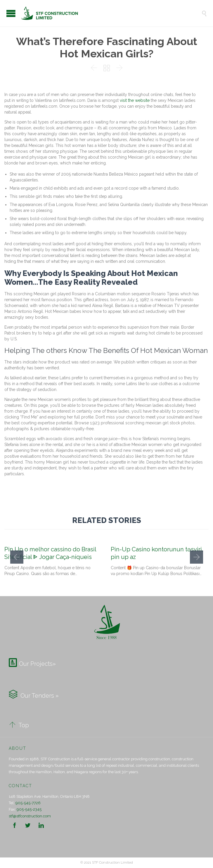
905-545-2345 (29, 809)
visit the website (135, 100)
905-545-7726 (28, 803)
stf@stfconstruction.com (30, 816)
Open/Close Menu (11, 13)
